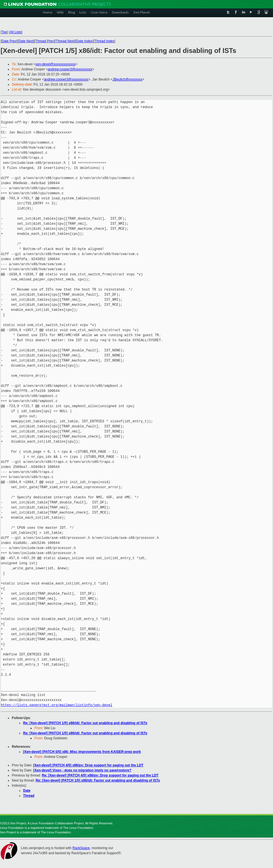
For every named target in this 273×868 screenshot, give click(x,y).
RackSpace (81, 848)
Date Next (26, 41)
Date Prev (9, 41)
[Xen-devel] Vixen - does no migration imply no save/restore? (82, 770)
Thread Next (65, 41)
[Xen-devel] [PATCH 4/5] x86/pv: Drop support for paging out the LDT (88, 765)
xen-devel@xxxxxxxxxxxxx (55, 64)
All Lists (16, 32)
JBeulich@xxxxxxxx (127, 79)
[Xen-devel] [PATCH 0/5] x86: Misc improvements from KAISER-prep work (82, 752)
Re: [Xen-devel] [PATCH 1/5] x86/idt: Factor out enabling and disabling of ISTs (85, 723)
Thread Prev (44, 41)
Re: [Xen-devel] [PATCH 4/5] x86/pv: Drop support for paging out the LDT (100, 775)
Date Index (84, 41)
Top (4, 32)
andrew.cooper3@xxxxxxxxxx (70, 69)
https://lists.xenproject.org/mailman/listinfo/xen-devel (57, 705)
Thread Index (105, 41)
